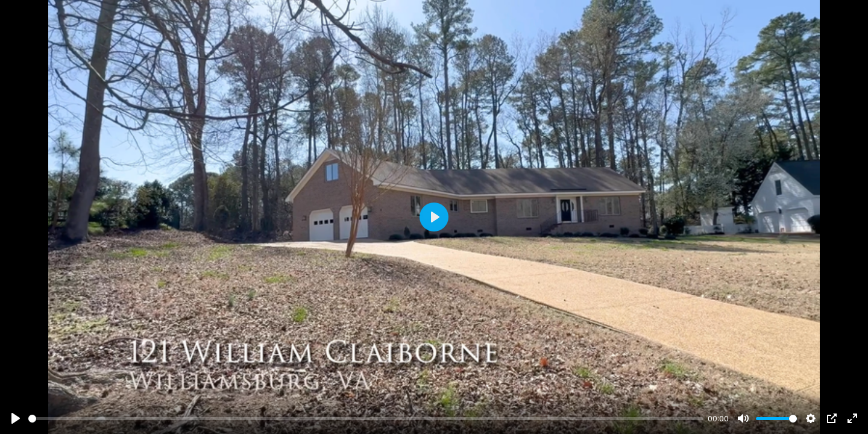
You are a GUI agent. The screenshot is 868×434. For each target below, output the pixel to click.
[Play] (16, 418)
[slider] (366, 419)
